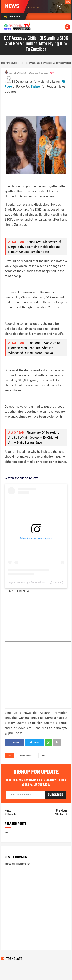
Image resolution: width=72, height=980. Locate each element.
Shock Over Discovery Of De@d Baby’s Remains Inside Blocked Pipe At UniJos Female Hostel (35, 247)
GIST (44, 756)
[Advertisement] (37, 99)
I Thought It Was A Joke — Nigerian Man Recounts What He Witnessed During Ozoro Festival (36, 348)
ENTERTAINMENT (26, 756)
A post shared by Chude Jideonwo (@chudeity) (36, 583)
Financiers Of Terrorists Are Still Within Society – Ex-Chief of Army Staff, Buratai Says (34, 438)
